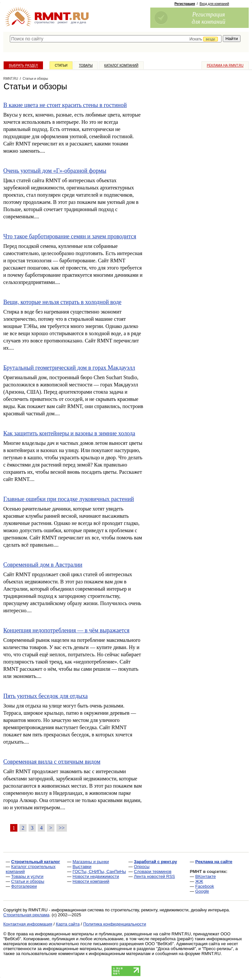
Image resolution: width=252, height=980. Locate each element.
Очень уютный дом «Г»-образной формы (55, 171)
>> (62, 828)
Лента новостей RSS (154, 876)
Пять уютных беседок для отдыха (45, 696)
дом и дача (78, 22)
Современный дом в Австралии (43, 565)
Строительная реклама (26, 915)
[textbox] (116, 39)
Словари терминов (153, 871)
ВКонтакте (206, 876)
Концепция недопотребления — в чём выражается (66, 630)
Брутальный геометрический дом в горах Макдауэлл (69, 368)
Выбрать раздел (23, 65)
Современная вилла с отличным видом (52, 762)
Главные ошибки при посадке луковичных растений (69, 499)
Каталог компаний (121, 65)
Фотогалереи (24, 886)
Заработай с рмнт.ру (155, 862)
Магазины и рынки (91, 862)
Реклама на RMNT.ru (225, 65)
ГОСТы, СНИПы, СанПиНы (99, 871)
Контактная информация (28, 924)
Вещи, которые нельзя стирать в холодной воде (62, 302)
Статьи (61, 65)
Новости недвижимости (96, 876)
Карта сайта (68, 924)
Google (202, 891)
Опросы (142, 867)
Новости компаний (91, 881)
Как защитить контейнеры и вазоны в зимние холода (69, 433)
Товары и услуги (27, 876)
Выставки (82, 867)
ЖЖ (199, 881)
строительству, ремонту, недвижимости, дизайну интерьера (170, 910)
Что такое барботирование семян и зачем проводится (70, 236)
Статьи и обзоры (28, 881)
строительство (44, 22)
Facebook (205, 886)
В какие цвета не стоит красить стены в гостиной (65, 105)
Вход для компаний (214, 4)
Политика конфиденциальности (115, 924)
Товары (86, 65)
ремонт (63, 22)
